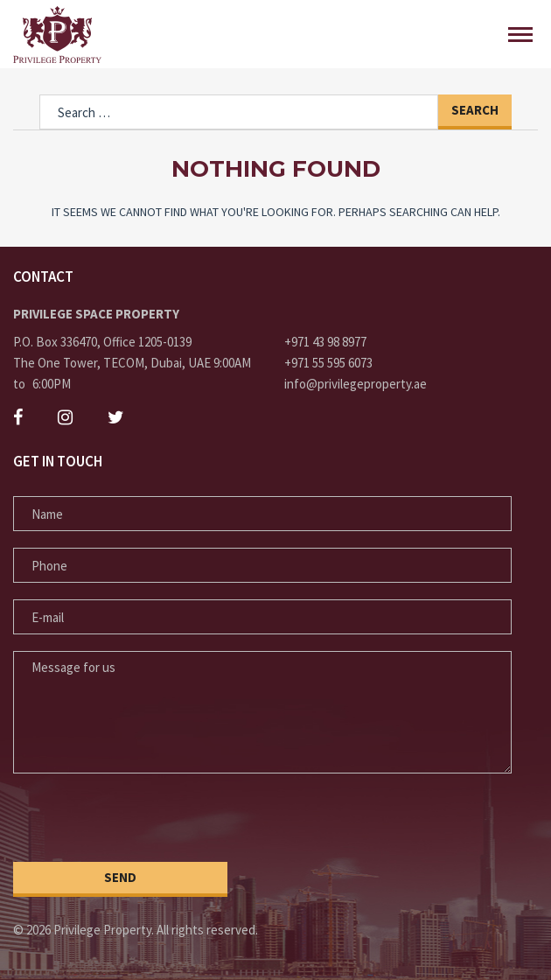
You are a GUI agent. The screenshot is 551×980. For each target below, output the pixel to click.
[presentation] (146, 820)
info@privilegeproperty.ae (356, 384)
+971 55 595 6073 (328, 363)
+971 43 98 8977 (325, 342)
